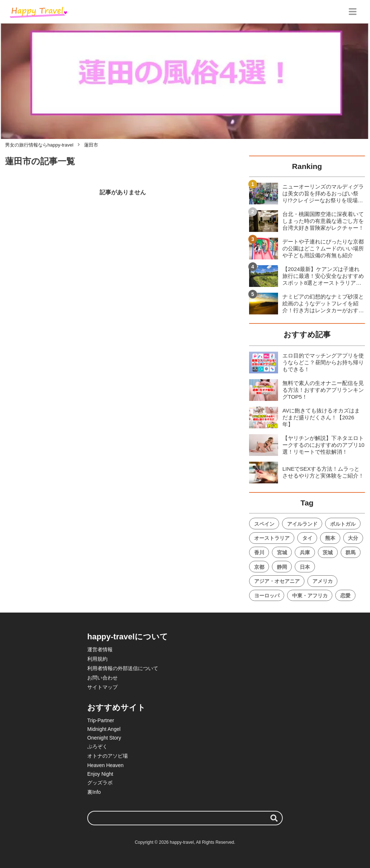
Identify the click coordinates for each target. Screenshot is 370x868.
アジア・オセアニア (277, 581)
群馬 (350, 552)
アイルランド (302, 524)
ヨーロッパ (267, 596)
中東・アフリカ (310, 596)
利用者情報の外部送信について (123, 668)
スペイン (264, 524)
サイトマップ (102, 687)
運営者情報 (100, 649)
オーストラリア (272, 538)
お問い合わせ (102, 678)
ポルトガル (343, 524)
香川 (259, 552)
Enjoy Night (100, 774)
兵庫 (305, 552)
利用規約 (97, 659)
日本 (305, 567)
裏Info (94, 792)
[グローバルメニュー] (353, 12)
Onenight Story (104, 738)
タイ (307, 538)
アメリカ (323, 581)
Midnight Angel (104, 729)
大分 (353, 538)
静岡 (282, 567)
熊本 (330, 538)
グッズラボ (100, 783)
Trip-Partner (101, 720)
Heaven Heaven (105, 765)
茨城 (328, 552)
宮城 (282, 552)
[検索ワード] (185, 818)
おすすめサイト (116, 708)
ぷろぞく (97, 746)
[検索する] (274, 818)
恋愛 (345, 596)
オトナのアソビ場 (108, 756)
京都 (259, 567)
